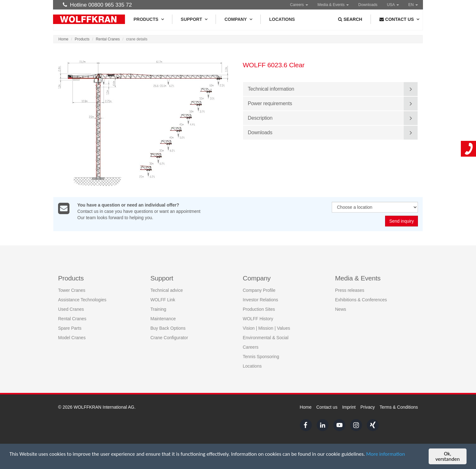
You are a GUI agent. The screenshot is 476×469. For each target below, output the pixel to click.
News (341, 309)
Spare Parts (70, 328)
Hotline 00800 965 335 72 (97, 5)
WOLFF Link (163, 300)
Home (63, 39)
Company (238, 19)
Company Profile (259, 290)
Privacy (368, 407)
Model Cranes (72, 338)
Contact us (327, 407)
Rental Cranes (108, 39)
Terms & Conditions (399, 407)
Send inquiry (402, 221)
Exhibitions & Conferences (361, 300)
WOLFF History (258, 319)
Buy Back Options (168, 328)
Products (149, 19)
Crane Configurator (169, 338)
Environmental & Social (266, 338)
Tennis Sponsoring (261, 357)
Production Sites (259, 309)
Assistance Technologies (82, 300)
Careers (299, 5)
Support (194, 19)
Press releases (350, 290)
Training (158, 309)
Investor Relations (260, 300)
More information (386, 455)
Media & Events (333, 5)
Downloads (368, 5)
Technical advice (167, 290)
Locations (282, 19)
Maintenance (163, 319)
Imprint (349, 407)
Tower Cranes (72, 290)
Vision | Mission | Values (266, 328)
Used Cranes (71, 309)
